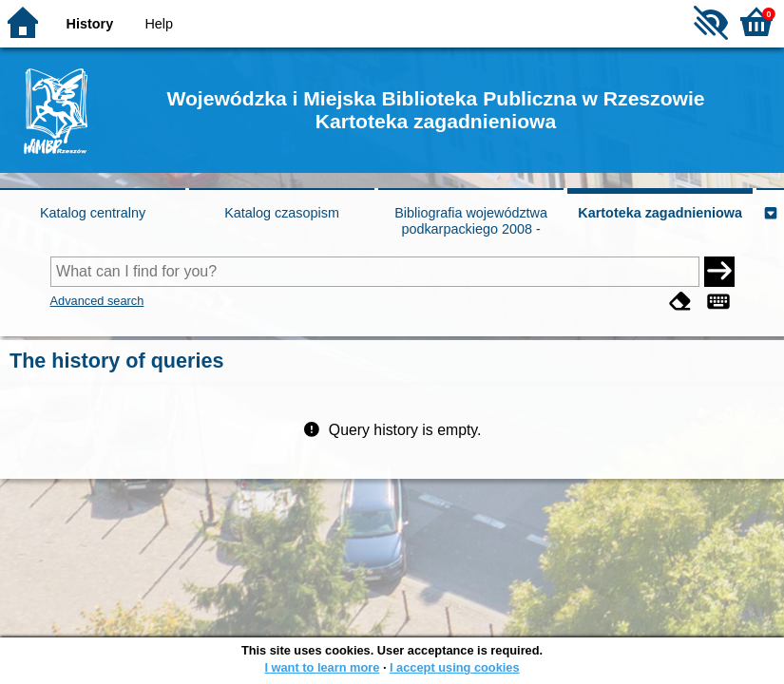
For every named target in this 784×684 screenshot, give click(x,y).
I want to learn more (322, 667)
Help (159, 24)
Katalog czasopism (282, 213)
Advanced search (97, 301)
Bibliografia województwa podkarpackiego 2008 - (471, 221)
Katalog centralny (93, 213)
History (90, 24)
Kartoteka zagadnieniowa (660, 213)
